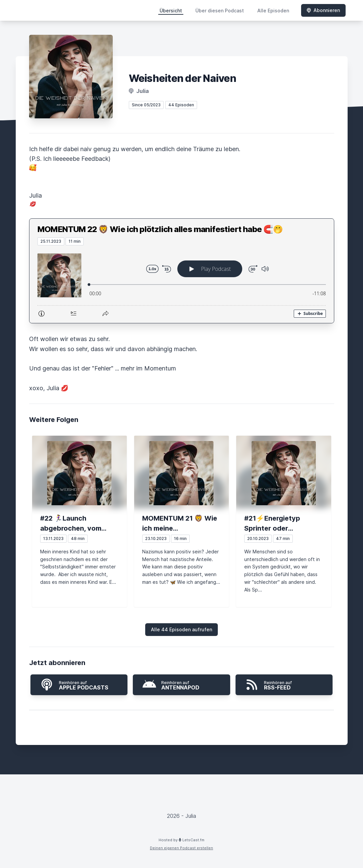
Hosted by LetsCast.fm (181, 840)
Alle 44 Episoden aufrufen (181, 629)
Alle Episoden (273, 11)
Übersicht (171, 11)
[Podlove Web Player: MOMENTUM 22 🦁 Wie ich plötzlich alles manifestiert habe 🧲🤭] (182, 284)
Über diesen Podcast (220, 11)
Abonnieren (323, 10)
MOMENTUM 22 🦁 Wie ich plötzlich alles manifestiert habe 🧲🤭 (160, 229)
